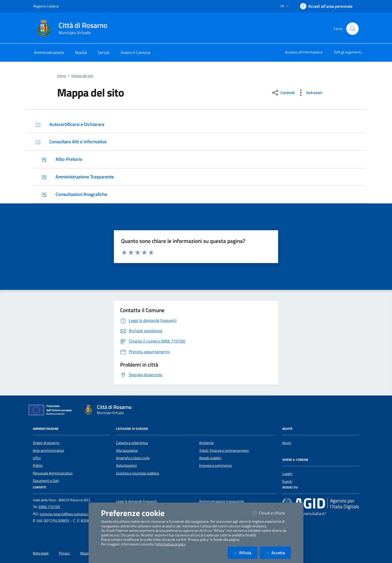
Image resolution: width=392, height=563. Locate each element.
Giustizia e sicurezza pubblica (138, 473)
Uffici (37, 458)
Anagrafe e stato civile (133, 458)
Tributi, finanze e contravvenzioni (224, 450)
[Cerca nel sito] (352, 29)
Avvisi (287, 443)
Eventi (287, 481)
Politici (38, 465)
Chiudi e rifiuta (272, 513)
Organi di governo (46, 443)
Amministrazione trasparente (222, 501)
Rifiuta (246, 553)
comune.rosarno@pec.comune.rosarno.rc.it (73, 514)
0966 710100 (49, 507)
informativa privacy (171, 544)
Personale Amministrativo (53, 473)
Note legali (41, 553)
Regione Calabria (46, 6)
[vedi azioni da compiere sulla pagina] (309, 93)
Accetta (278, 553)
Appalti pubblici (210, 458)
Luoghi (287, 474)
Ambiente (206, 443)
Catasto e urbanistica (132, 443)
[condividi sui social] (283, 93)
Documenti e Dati (46, 481)
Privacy (64, 553)
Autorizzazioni (126, 465)
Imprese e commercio (215, 465)
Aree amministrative (48, 450)
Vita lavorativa (127, 450)
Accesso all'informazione (304, 52)
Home (62, 76)
